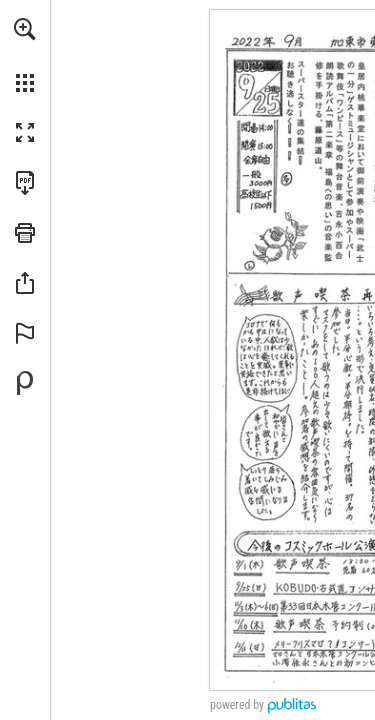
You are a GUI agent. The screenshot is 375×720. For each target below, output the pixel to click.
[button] (25, 29)
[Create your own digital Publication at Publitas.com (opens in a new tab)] (25, 383)
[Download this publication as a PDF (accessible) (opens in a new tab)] (25, 183)
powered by (237, 705)
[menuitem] (25, 55)
